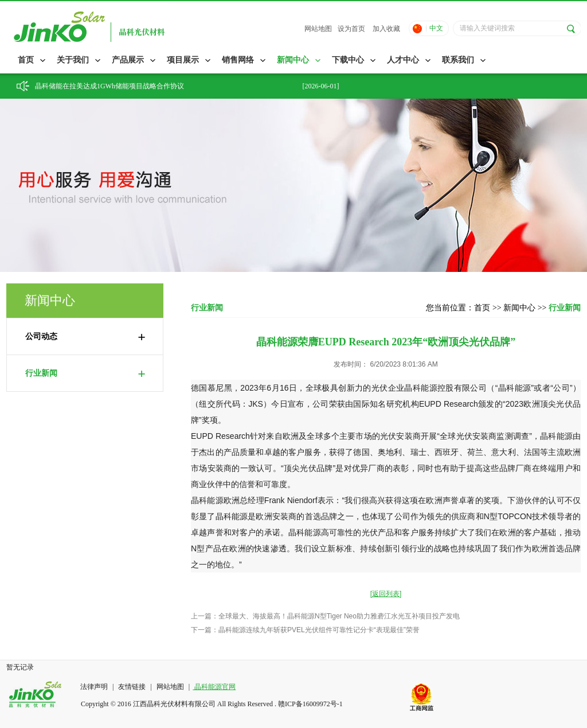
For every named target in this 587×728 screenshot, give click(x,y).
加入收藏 (386, 29)
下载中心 (348, 60)
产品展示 (128, 60)
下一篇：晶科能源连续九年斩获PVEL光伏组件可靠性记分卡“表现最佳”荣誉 (305, 630)
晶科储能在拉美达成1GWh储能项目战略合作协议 (109, 86)
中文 (436, 28)
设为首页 (351, 29)
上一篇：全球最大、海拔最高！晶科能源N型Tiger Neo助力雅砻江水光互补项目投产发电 (325, 616)
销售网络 (238, 60)
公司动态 (85, 337)
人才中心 (403, 60)
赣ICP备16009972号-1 (310, 704)
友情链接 (132, 687)
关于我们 (73, 60)
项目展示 (183, 60)
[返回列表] (386, 594)
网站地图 (318, 29)
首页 (26, 60)
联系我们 (458, 60)
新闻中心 (293, 60)
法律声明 (95, 687)
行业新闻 (85, 373)
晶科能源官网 (214, 687)
